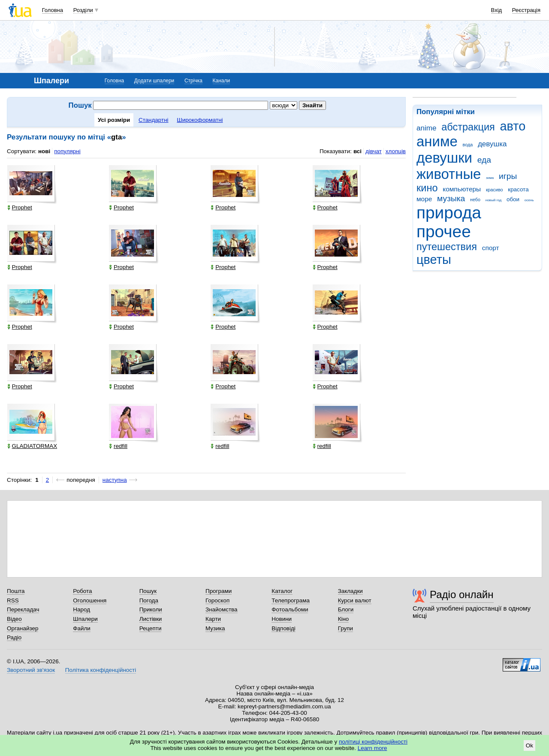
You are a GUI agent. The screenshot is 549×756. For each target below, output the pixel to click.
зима (490, 178)
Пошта (16, 591)
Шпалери (85, 619)
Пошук (148, 591)
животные (449, 174)
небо (475, 200)
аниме (437, 141)
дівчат (374, 151)
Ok (529, 745)
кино (427, 188)
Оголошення (90, 600)
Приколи (151, 609)
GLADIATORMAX (32, 446)
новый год (493, 200)
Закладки (350, 591)
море (424, 199)
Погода (149, 600)
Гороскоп (217, 600)
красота (518, 189)
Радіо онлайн (462, 594)
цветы (434, 260)
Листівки (151, 619)
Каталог (282, 591)
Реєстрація (526, 10)
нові (44, 151)
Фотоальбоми (290, 609)
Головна (53, 10)
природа (449, 213)
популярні (67, 151)
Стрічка (193, 81)
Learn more (373, 748)
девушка (492, 144)
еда (484, 160)
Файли (82, 628)
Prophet (20, 207)
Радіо (14, 637)
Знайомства (222, 609)
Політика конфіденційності (101, 670)
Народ (81, 609)
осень (529, 200)
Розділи (83, 10)
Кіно (344, 619)
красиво (495, 190)
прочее (444, 231)
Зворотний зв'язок (31, 670)
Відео (14, 619)
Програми (219, 591)
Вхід (497, 10)
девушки (444, 158)
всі (357, 151)
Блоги (346, 609)
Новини (282, 619)
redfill (118, 446)
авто (513, 126)
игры (508, 176)
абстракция (468, 127)
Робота (82, 591)
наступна (115, 480)
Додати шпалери (154, 81)
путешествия (447, 247)
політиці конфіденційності (373, 742)
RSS (13, 600)
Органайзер (23, 628)
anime (426, 128)
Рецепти (151, 628)
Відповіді (284, 628)
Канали (222, 81)
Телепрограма (291, 600)
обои (513, 199)
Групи (345, 628)
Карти (213, 619)
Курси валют (355, 600)
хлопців (396, 151)
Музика (215, 628)
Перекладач (23, 609)
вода (468, 145)
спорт (491, 248)
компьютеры (462, 189)
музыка (451, 198)
